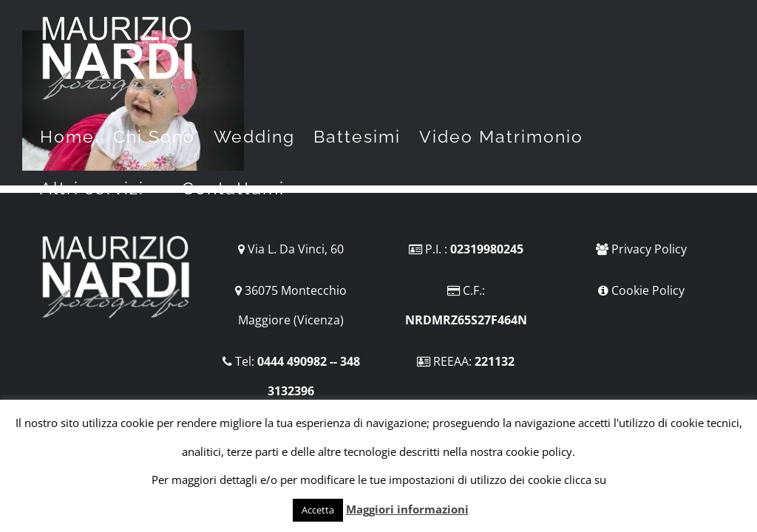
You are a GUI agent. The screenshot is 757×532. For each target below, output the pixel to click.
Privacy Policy (649, 249)
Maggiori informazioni (407, 509)
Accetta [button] (318, 510)
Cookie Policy (648, 290)
